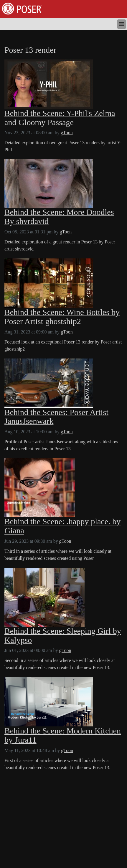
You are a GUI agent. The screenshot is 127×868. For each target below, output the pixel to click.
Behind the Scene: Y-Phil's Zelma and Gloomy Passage (60, 118)
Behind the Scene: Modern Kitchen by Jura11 (63, 735)
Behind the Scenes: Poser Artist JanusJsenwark (56, 417)
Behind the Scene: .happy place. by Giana (62, 526)
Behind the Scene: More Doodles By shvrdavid (59, 217)
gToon (67, 133)
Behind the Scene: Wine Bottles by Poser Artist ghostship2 (62, 317)
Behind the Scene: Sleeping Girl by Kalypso (63, 636)
